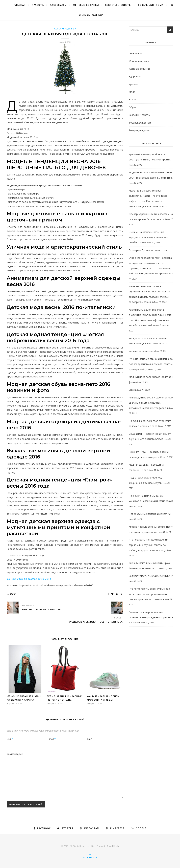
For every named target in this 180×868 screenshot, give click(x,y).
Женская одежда (91, 15)
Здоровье (135, 76)
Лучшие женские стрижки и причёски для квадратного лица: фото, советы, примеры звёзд (151, 364)
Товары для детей (140, 123)
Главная (20, 5)
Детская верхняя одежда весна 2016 (29, 579)
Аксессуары (58, 5)
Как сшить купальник (141, 351)
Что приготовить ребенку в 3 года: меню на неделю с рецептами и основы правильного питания (150, 594)
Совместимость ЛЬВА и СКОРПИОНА (151, 576)
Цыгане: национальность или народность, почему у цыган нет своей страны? (148, 237)
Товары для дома (151, 5)
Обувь (132, 107)
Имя (10, 739)
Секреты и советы (118, 5)
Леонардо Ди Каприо (141, 250)
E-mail (51, 739)
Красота (38, 5)
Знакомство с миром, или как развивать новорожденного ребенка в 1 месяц (151, 617)
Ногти (132, 99)
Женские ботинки (86, 5)
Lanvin (132, 390)
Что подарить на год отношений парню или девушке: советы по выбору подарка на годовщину (148, 545)
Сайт (90, 739)
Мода (132, 92)
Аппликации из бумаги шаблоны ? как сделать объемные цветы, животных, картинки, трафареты (151, 403)
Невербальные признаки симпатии (150, 514)
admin (13, 594)
